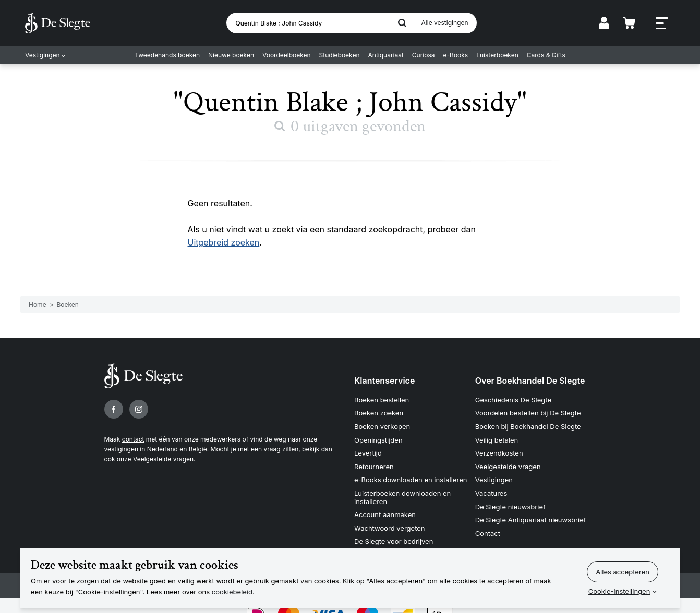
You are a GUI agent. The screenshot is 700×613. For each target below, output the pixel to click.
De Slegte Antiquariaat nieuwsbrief (531, 520)
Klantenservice (384, 381)
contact (133, 439)
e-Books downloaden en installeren (411, 480)
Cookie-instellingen (619, 591)
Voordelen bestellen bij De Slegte (528, 413)
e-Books (456, 55)
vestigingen (121, 449)
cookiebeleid (232, 592)
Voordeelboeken (287, 55)
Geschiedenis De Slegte (513, 400)
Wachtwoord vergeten (390, 528)
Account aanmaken (385, 514)
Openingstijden (378, 440)
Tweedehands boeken (167, 55)
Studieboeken (340, 55)
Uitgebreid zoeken (224, 242)
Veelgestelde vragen (163, 459)
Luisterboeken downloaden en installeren (402, 497)
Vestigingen (43, 55)
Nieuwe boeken (231, 55)
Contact (488, 533)
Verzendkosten (499, 453)
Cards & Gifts (546, 55)
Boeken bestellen (382, 400)
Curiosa (424, 55)
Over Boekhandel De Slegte (530, 381)
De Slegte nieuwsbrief (510, 507)
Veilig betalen (497, 440)
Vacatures (491, 493)
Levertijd (368, 453)
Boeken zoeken (379, 413)
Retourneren (374, 467)
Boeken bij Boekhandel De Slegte (528, 426)
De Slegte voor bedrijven (394, 541)
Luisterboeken (497, 55)
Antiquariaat (386, 55)
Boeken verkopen (382, 426)
